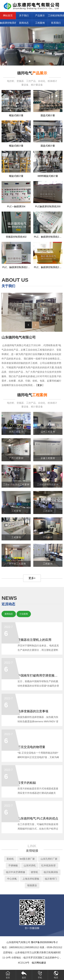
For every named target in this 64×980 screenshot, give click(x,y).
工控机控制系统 (56, 15)
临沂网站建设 (39, 963)
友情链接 (32, 851)
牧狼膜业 (32, 885)
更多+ (32, 578)
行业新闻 (24, 614)
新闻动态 (24, 23)
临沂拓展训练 (51, 872)
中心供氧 (12, 879)
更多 (40, 385)
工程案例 (40, 23)
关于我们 (24, 15)
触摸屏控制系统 (8, 23)
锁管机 (34, 872)
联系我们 (56, 23)
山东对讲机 (30, 865)
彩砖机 (10, 859)
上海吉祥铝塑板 (31, 879)
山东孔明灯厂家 (49, 859)
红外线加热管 (48, 865)
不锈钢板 (13, 865)
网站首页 (8, 15)
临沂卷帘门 (51, 879)
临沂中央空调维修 (16, 872)
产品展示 (40, 15)
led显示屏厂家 (27, 859)
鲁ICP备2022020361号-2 (44, 942)
